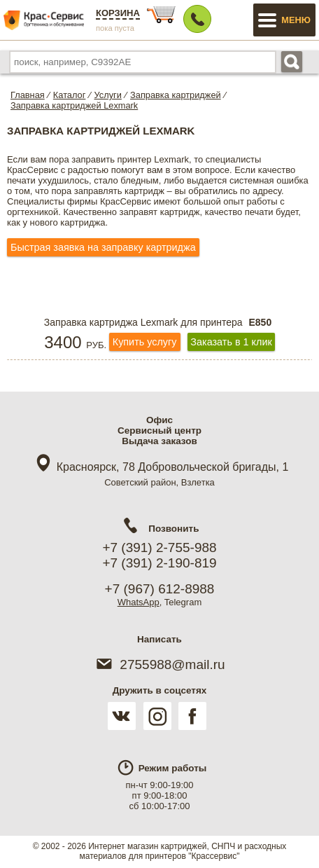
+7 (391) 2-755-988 (159, 547)
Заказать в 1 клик (231, 342)
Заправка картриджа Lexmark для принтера (159, 322)
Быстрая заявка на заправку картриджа (103, 247)
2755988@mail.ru (159, 664)
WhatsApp (139, 602)
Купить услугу (145, 342)
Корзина (118, 13)
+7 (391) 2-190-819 (159, 563)
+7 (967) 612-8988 (160, 589)
